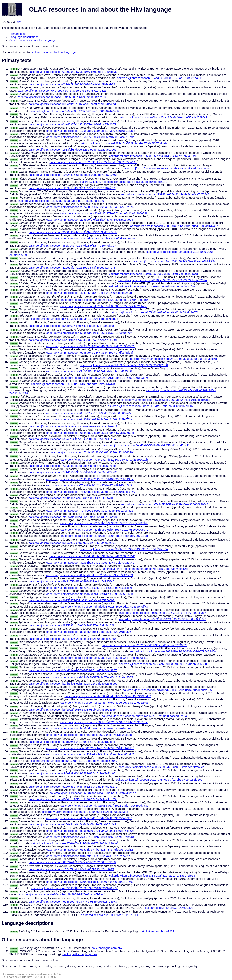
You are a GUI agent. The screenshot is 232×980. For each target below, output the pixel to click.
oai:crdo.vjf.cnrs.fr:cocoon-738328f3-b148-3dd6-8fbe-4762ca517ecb (72, 466)
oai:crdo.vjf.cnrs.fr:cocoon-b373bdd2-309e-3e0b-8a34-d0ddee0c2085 (167, 690)
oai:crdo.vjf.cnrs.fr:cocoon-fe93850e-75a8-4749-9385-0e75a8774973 (73, 902)
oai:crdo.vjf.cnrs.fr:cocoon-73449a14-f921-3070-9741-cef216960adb (104, 460)
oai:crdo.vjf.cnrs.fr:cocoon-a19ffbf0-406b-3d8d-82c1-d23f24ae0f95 (89, 632)
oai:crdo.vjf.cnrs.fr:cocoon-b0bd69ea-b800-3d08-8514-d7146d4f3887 (73, 670)
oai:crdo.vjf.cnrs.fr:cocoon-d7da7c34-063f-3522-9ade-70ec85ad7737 (104, 806)
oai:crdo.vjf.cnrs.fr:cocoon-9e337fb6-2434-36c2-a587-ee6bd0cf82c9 (163, 619)
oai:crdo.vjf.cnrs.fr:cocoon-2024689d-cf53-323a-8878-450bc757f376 (90, 207)
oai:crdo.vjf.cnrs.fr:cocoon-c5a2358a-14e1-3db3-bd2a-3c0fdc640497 (75, 761)
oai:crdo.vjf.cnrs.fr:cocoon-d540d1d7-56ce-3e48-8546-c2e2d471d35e (73, 799)
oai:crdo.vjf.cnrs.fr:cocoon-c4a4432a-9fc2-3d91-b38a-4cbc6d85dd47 (90, 754)
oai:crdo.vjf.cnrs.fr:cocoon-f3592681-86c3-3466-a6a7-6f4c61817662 (90, 882)
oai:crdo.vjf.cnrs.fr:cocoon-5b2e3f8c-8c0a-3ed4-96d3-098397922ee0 (124, 365)
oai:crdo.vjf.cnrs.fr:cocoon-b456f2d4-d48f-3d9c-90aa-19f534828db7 (108, 696)
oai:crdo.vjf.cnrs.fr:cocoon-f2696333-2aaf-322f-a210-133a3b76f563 (152, 876)
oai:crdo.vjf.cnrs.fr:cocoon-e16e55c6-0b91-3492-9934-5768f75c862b (90, 831)
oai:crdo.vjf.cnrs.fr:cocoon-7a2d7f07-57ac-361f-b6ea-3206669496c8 (165, 504)
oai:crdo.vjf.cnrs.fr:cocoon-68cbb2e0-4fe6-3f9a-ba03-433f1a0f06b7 (151, 406)
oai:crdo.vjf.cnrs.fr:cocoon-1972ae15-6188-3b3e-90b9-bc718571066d (73, 175)
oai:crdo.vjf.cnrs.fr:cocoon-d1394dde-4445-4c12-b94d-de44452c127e (73, 787)
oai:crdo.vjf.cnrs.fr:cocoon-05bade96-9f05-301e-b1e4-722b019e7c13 (62, 97)
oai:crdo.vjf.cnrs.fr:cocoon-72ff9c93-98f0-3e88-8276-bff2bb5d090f (92, 452)
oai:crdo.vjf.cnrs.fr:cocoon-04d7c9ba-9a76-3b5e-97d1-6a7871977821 (62, 91)
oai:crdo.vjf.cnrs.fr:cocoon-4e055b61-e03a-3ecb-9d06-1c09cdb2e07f (154, 312)
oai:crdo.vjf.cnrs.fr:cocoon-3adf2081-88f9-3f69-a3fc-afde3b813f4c (174, 261)
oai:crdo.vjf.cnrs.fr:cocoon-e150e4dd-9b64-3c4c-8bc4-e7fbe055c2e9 (72, 824)
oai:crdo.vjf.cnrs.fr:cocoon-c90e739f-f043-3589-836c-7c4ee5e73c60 (72, 773)
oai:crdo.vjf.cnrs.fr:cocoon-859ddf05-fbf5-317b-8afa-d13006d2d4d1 (93, 556)
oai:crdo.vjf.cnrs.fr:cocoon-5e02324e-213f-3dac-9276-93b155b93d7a (104, 378)
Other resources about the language (33, 40)
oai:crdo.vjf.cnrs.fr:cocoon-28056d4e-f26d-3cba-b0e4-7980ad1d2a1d (174, 226)
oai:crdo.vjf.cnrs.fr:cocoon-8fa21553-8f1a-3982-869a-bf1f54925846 (71, 581)
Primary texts (18, 34)
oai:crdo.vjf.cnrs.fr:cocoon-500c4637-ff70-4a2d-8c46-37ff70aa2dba (71, 326)
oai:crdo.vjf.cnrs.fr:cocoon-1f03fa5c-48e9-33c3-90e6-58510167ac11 (72, 188)
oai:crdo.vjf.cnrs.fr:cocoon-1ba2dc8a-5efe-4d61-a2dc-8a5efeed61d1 (123, 182)
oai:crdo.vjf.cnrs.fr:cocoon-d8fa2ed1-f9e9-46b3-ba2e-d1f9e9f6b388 (85, 812)
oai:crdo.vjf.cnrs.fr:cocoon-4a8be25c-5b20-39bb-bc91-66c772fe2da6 (104, 300)
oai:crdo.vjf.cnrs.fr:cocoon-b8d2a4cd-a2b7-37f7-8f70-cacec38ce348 (145, 716)
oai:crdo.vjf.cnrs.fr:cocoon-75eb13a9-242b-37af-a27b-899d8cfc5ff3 (89, 485)
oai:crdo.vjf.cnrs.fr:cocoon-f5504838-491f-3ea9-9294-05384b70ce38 (75, 888)
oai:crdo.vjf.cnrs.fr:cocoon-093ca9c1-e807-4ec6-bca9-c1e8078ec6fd (72, 104)
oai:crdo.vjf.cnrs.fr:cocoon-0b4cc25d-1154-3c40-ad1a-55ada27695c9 (163, 117)
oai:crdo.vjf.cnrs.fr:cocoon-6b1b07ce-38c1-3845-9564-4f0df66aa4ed (90, 413)
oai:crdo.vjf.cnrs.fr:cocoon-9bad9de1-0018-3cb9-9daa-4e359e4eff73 (104, 607)
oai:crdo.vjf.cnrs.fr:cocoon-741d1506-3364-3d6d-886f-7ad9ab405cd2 (73, 472)
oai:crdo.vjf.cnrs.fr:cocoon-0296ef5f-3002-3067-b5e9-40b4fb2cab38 (72, 84)
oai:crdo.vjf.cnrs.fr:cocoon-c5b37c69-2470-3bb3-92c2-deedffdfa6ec (161, 767)
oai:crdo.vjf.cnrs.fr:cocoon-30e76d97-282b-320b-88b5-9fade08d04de (90, 239)
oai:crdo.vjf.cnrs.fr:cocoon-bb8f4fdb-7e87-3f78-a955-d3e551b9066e (90, 729)
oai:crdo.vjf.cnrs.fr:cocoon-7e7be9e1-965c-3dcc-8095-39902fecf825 (90, 511)
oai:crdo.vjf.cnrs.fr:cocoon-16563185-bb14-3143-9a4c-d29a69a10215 (154, 156)
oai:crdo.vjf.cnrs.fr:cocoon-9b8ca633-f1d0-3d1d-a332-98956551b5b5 (90, 594)
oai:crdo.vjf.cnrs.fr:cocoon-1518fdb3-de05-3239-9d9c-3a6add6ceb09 (73, 150)
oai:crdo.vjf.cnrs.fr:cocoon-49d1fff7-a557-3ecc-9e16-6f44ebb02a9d (89, 293)
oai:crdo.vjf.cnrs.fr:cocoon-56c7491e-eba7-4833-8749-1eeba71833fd (73, 340)
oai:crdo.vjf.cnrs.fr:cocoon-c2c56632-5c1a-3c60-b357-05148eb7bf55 (90, 748)
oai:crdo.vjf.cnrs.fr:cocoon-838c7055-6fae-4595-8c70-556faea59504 (72, 543)
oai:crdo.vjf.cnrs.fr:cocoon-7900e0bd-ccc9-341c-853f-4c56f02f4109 (71, 498)
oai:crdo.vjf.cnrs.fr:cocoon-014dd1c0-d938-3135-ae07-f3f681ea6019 (161, 78)
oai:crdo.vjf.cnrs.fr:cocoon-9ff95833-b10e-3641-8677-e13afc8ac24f (71, 625)
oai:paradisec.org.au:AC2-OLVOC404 (169, 908)
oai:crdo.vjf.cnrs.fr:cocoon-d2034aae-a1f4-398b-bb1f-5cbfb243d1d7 (93, 793)
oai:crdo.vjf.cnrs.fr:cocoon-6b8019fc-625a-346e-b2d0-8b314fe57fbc (89, 419)
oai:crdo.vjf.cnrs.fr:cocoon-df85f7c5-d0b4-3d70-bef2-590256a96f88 (89, 818)
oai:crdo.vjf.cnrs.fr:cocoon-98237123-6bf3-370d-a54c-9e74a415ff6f (89, 588)
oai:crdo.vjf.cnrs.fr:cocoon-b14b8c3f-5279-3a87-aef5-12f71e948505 (90, 677)
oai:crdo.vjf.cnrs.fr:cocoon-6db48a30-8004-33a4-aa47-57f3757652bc (90, 433)
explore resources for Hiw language (53, 52)
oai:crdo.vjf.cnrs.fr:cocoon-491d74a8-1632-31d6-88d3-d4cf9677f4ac (153, 286)
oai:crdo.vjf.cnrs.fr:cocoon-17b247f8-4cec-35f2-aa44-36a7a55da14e (93, 162)
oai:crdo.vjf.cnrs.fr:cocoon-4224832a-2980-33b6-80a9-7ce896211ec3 (154, 274)
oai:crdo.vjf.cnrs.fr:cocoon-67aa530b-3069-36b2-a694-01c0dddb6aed (166, 400)
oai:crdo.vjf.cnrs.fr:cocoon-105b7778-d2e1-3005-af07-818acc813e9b (90, 137)
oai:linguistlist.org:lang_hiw (80, 954)
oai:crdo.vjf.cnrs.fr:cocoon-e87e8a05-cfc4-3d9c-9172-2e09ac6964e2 (75, 843)
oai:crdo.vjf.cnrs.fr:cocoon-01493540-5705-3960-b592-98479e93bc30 (73, 72)
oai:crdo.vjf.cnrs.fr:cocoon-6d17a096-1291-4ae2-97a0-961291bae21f (73, 426)
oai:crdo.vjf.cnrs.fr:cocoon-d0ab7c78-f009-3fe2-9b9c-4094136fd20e (159, 780)
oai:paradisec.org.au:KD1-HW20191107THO (109, 915)
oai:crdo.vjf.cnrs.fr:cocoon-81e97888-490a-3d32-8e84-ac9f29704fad (104, 536)
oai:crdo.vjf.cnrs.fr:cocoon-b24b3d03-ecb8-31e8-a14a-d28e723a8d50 (73, 684)
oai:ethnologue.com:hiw (107, 948)
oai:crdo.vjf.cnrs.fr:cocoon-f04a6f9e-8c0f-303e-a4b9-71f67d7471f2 (89, 856)
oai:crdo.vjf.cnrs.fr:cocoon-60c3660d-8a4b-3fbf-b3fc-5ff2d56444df (73, 384)
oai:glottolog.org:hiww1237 (157, 931)
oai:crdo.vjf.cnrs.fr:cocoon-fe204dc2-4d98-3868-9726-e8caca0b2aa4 (61, 894)
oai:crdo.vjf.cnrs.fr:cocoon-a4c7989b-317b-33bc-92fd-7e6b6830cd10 (104, 658)
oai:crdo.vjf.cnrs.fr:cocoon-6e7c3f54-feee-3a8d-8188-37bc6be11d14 (72, 439)
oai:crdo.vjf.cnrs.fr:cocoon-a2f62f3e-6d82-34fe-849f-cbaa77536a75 (144, 645)
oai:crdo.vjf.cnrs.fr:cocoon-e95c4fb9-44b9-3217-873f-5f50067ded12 (90, 850)
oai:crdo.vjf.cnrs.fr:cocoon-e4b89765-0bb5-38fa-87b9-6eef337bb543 (90, 837)
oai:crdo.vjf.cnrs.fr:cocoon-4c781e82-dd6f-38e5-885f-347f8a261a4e (104, 306)
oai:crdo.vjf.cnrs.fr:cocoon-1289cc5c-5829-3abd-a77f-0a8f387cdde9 (123, 143)
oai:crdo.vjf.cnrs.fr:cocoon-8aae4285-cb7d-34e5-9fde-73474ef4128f (145, 569)
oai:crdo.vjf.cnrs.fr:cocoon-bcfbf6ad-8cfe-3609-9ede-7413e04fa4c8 (89, 735)
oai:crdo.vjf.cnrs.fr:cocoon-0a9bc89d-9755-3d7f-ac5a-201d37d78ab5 (75, 111)
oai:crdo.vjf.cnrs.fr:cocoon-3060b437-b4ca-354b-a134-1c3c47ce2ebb (73, 232)
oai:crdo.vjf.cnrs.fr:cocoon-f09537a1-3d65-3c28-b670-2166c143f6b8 (72, 862)
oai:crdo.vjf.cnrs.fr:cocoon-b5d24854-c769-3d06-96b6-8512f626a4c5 (104, 703)
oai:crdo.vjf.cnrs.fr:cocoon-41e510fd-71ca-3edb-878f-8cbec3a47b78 (72, 268)
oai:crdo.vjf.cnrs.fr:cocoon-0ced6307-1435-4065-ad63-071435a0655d (73, 124)
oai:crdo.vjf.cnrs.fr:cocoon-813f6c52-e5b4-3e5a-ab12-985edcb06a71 (104, 530)
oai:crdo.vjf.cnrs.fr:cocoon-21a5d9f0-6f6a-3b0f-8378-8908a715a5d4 (90, 220)
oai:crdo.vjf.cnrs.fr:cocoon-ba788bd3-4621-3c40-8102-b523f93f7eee (104, 722)
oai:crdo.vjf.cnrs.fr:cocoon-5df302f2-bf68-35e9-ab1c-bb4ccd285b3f (89, 371)
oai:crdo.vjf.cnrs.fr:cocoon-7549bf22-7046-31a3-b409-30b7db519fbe (90, 479)
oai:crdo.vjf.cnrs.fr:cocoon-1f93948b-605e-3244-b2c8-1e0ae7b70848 (165, 194)
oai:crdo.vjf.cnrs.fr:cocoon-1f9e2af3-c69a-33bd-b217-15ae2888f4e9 (61, 201)
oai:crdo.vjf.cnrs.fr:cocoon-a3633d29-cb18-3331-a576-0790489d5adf (174, 651)
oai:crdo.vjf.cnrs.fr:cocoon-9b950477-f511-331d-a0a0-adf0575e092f (72, 600)
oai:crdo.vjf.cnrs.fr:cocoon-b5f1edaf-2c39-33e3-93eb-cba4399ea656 (72, 710)
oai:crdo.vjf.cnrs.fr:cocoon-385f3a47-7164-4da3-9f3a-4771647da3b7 (72, 246)
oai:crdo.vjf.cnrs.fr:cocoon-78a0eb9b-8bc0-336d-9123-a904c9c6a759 (91, 492)
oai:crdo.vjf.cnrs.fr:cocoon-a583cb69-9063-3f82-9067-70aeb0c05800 (163, 664)
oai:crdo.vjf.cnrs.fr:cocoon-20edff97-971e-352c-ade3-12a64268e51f (104, 213)
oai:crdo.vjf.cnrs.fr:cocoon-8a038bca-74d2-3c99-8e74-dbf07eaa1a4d (90, 563)
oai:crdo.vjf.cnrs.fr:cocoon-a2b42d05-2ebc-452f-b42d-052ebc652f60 (72, 639)
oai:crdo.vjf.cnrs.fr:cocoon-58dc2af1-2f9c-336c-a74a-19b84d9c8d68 (174, 359)
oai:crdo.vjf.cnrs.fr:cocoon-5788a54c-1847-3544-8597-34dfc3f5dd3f (89, 353)
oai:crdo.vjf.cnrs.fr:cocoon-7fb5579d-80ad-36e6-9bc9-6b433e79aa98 (73, 517)
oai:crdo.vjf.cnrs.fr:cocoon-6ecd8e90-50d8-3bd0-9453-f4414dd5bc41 (146, 445)
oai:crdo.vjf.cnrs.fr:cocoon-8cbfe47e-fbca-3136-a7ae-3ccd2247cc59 (90, 575)
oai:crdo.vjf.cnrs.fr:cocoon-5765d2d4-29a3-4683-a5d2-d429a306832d (91, 346)
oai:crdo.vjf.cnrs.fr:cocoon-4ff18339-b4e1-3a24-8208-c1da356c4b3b (74, 319)
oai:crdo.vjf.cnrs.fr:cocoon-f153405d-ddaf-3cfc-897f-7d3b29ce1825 (71, 869)
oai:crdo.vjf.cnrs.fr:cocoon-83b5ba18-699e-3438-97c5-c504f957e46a (124, 549)
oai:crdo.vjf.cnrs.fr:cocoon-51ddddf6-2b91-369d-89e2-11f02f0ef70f (89, 333)
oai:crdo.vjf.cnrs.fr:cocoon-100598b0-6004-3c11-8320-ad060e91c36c (91, 131)
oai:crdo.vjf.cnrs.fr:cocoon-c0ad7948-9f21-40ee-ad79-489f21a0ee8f (72, 742)
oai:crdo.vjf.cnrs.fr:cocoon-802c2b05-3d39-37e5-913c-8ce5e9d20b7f (104, 523)
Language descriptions (24, 37)
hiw (19, 22)
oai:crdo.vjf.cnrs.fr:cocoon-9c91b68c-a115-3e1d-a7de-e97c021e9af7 (162, 613)
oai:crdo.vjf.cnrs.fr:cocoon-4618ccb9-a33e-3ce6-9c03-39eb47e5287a (163, 280)
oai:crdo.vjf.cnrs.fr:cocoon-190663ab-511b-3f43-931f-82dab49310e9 (166, 169)
